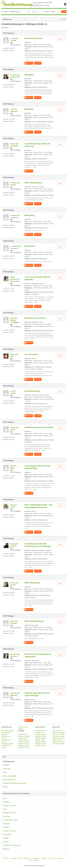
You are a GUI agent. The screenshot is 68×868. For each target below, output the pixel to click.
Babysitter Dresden (24, 744)
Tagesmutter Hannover (59, 738)
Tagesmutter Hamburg (59, 736)
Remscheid (6, 816)
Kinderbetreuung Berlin (8, 731)
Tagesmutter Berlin (58, 731)
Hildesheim (6, 802)
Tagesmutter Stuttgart (58, 744)
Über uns (6, 858)
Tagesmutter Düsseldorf (59, 733)
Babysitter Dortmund (24, 742)
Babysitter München (41, 736)
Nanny (5, 772)
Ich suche (4, 12)
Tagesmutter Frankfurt (58, 734)
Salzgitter (6, 838)
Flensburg (6, 824)
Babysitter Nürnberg (41, 742)
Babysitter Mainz (40, 740)
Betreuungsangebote (10, 776)
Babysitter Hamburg (24, 747)
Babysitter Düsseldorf (24, 736)
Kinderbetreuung (9, 761)
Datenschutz (27, 858)
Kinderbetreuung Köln (7, 744)
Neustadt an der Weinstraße (12, 845)
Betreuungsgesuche (9, 780)
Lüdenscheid (7, 834)
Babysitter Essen (23, 738)
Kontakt (51, 858)
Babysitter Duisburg (41, 744)
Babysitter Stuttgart (41, 738)
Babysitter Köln (40, 733)
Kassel (5, 798)
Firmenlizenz (36, 858)
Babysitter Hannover (41, 731)
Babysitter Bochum (24, 740)
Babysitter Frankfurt (24, 746)
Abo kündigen (59, 858)
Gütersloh (6, 842)
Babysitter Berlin (23, 734)
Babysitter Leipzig (40, 734)
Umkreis (47, 12)
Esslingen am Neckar (10, 806)
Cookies (36, 860)
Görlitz (5, 809)
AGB (20, 858)
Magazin (6, 787)
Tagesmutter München (59, 742)
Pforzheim (6, 827)
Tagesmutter (7, 769)
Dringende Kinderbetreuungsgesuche (15, 783)
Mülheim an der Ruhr (10, 813)
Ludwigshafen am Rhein (11, 820)
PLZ (33, 12)
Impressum (14, 858)
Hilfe (31, 860)
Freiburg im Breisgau (10, 831)
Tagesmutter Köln (57, 740)
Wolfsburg (6, 849)
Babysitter (6, 765)
